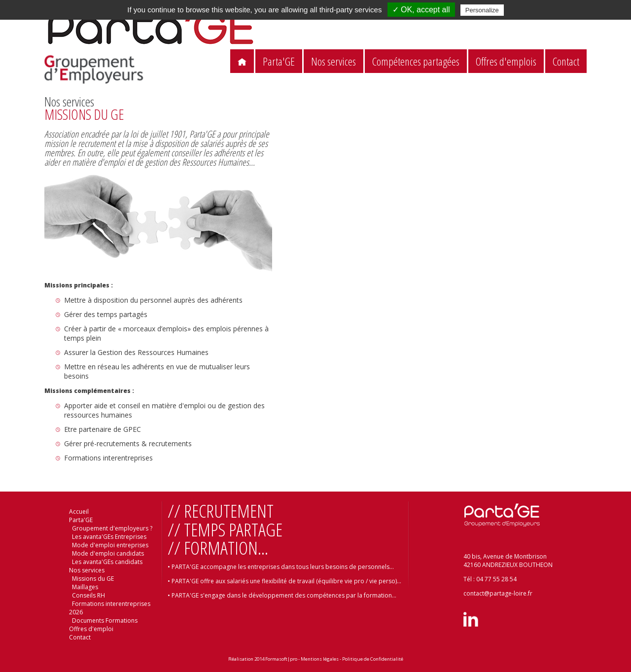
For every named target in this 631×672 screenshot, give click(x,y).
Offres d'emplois (506, 61)
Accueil (79, 512)
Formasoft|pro (281, 659)
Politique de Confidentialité (373, 659)
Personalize (482, 10)
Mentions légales (320, 659)
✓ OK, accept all (421, 10)
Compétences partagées (416, 61)
